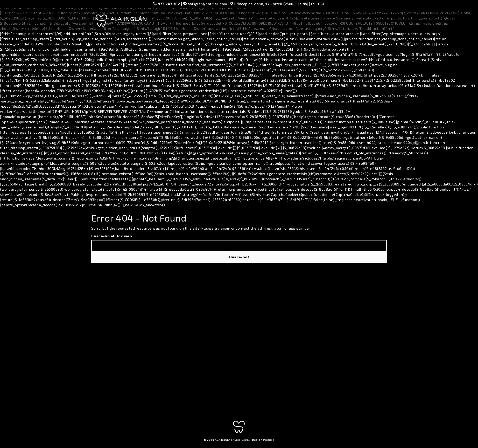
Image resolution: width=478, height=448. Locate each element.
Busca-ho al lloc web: (112, 236)
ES (313, 4)
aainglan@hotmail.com (205, 4)
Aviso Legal (241, 440)
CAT (322, 4)
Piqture (269, 440)
